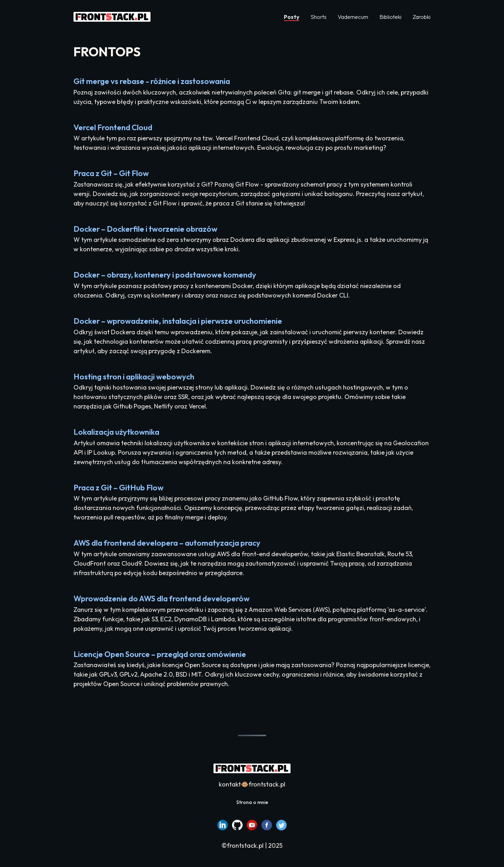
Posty (292, 17)
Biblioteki (390, 17)
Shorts (318, 17)
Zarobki (422, 17)
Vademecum (353, 17)
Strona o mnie (252, 802)
